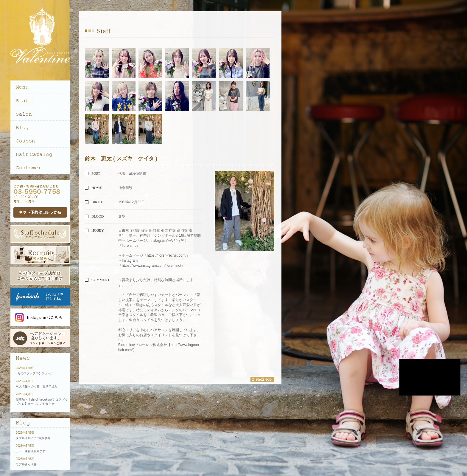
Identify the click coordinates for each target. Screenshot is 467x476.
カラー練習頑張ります (31, 451)
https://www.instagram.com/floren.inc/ (151, 266)
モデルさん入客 (26, 464)
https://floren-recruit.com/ (167, 255)
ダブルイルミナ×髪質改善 (33, 438)
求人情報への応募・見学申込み (37, 386)
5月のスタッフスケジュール (35, 373)
